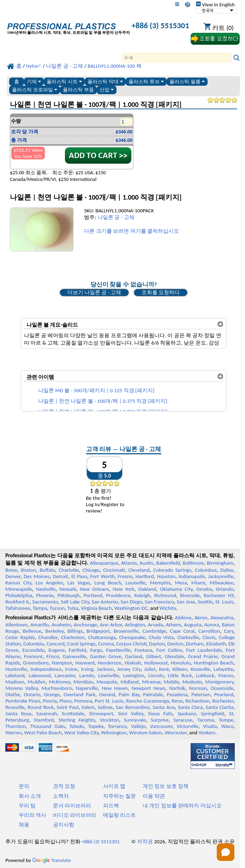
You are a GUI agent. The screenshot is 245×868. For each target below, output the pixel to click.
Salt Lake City (75, 602)
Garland (134, 656)
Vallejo (139, 726)
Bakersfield (168, 563)
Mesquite (107, 682)
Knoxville (200, 669)
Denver (13, 576)
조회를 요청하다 (161, 292)
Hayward (85, 663)
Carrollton (209, 631)
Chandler (48, 637)
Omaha (204, 589)
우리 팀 (27, 806)
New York (123, 589)
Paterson (201, 694)
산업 (107, 90)
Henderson (110, 663)
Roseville (15, 707)
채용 (24, 825)
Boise (11, 570)
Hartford (145, 576)
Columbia (34, 644)
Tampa (40, 608)
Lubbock (205, 675)
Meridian (83, 682)
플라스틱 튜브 (146, 82)
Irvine (71, 669)
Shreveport (101, 714)
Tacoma (206, 720)
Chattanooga (102, 637)
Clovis (209, 637)
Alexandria (222, 618)
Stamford (44, 720)
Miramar (151, 682)
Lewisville (109, 675)
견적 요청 (64, 786)
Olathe (13, 694)
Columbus (206, 570)
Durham (195, 644)
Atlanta (129, 563)
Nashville (46, 589)
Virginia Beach (96, 608)
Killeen (180, 669)
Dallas (227, 570)
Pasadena (177, 694)
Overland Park (79, 694)
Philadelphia (19, 595)
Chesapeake (132, 637)
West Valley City (81, 733)
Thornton (15, 726)
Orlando (225, 589)
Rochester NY (219, 595)
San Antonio (105, 602)
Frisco (53, 656)
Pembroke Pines (23, 701)
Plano (65, 701)
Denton (175, 644)
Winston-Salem (145, 733)
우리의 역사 (32, 815)
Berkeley (54, 631)
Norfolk (177, 688)
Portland (93, 595)
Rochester (223, 701)
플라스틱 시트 (64, 82)
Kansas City (18, 583)
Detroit (61, 576)
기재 (34, 82)
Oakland (147, 589)
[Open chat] (226, 852)
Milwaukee (222, 583)
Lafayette (223, 669)
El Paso (79, 576)
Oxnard (107, 694)
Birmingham (220, 563)
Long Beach (108, 583)
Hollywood (156, 663)
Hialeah (133, 663)
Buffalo (47, 570)
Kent (164, 669)
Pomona (83, 701)
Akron (201, 618)
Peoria (50, 701)
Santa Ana (164, 707)
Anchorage (85, 625)
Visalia (210, 726)
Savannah (46, 714)
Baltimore (193, 563)
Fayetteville (118, 650)
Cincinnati (114, 570)
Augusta (193, 625)
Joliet (150, 669)
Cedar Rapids (20, 637)
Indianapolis (192, 576)
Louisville (136, 583)
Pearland (224, 694)
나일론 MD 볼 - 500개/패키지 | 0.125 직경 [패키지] (96, 390)
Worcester (175, 733)
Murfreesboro (57, 688)
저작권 (145, 842)
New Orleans (94, 589)
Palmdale (153, 694)
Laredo (87, 675)
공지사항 (64, 825)
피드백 (111, 806)
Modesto (192, 682)
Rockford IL (17, 602)
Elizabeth (216, 644)
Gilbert (154, 656)
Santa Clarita (219, 707)
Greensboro (36, 663)
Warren (13, 733)
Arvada (155, 625)
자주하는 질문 (119, 796)
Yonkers (207, 733)
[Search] (177, 58)
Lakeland (15, 675)
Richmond (165, 595)
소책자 (61, 796)
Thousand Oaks (47, 726)
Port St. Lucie (109, 701)
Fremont (33, 656)
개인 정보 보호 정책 (166, 786)
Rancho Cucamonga (148, 701)
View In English (215, 5)
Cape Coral (182, 631)
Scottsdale (73, 714)
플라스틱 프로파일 (35, 90)
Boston (28, 570)
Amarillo (40, 625)
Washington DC (131, 608)
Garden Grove (106, 656)
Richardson (197, 701)
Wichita (168, 608)
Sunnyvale (135, 720)
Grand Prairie (203, 656)
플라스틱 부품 (78, 90)
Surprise (160, 720)
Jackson (105, 669)
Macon (226, 675)
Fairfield (77, 650)
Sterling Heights (77, 720)
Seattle (205, 602)
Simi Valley (130, 714)
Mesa (181, 583)
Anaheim (61, 625)
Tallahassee (18, 608)
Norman (198, 688)
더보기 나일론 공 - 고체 (94, 292)
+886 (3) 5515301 (160, 25)
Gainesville (74, 656)
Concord (56, 644)
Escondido (33, 650)
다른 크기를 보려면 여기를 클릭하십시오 (132, 231)
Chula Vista (161, 637)
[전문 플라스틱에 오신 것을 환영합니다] (68, 26)
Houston (166, 576)
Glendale (175, 656)
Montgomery (219, 682)
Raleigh (142, 595)
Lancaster (65, 675)
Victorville (188, 726)
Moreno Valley (22, 688)
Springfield (213, 714)
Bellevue (32, 631)
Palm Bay (129, 694)
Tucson (57, 608)
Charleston (73, 637)
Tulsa (73, 608)
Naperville (87, 688)
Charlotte (69, 570)
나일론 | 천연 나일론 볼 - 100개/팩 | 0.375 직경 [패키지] (103, 401)
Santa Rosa (18, 714)
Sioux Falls (160, 714)
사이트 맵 (114, 786)
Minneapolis (19, 589)
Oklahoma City (176, 589)
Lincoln (156, 675)
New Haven (115, 688)
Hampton (62, 663)
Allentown (16, 625)
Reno (177, 701)
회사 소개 (30, 796)
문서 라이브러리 (72, 806)
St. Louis (224, 602)
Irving (87, 669)
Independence (46, 669)
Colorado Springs (172, 570)
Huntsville (16, 669)
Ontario (32, 694)
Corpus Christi (131, 644)
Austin (146, 563)
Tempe (226, 720)
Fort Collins (169, 650)
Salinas (105, 707)
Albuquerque (104, 563)
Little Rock (180, 675)
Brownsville (126, 631)
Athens (174, 625)
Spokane (187, 714)
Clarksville (188, 637)
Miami (198, 583)
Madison (15, 682)
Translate (52, 860)
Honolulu (181, 663)
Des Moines (37, 576)
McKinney (60, 682)
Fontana (143, 650)
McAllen (37, 682)
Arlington (135, 625)
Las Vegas (79, 583)
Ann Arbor (111, 625)
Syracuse (183, 720)
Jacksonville (221, 576)
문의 (24, 786)
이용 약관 (154, 796)
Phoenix (45, 595)
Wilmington (114, 733)
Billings (75, 631)
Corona (106, 644)
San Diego (131, 602)
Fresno (125, 576)
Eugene (57, 650)
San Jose (186, 602)
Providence (118, 595)
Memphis (160, 583)
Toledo (77, 726)
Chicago (91, 570)
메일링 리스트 (119, 815)
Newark (68, 589)
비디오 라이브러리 (75, 815)
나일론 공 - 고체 (116, 217)
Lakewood (40, 675)
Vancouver (161, 726)
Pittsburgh (69, 595)
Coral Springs (81, 644)
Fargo (96, 650)
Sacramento (45, 602)
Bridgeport (98, 631)
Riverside (190, 595)
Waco (227, 726)
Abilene (183, 618)
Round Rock (41, 707)
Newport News (148, 688)
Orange (52, 694)
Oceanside (222, 688)
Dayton (157, 644)
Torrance (118, 726)
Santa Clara (190, 707)
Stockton (109, 720)
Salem (88, 707)
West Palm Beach (43, 733)
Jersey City (129, 669)
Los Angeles (49, 583)
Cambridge (154, 631)
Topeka (96, 726)
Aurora (211, 625)
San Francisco (159, 602)
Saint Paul (67, 707)
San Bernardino (133, 707)
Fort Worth (102, 576)
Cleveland (139, 570)
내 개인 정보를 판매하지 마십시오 (182, 806)
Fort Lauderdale (204, 650)
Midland (130, 682)
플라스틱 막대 (105, 82)
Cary (229, 631)
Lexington (134, 675)
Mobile (172, 682)
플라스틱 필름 (187, 82)
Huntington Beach (214, 663)
